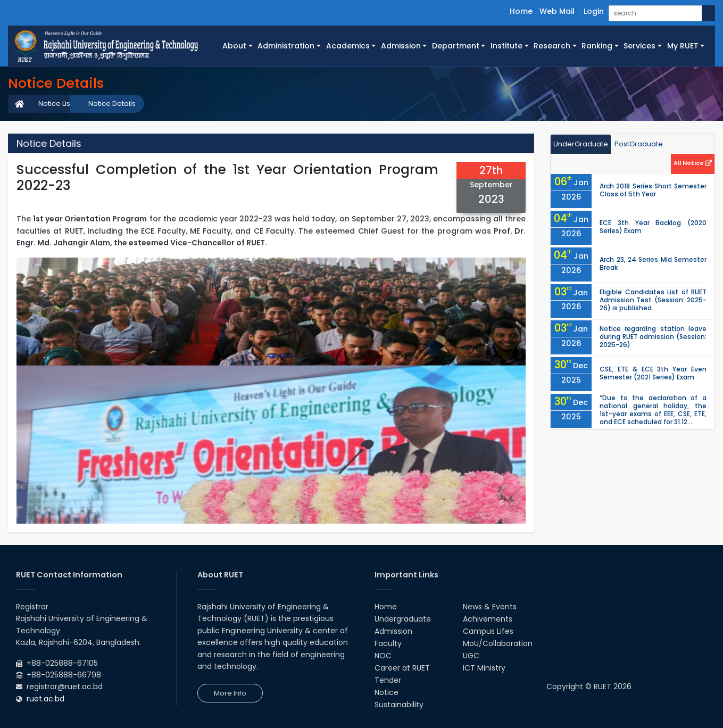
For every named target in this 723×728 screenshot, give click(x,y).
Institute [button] (506, 46)
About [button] (234, 46)
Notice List (55, 104)
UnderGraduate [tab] (581, 144)
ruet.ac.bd (45, 699)
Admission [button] (401, 46)
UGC (471, 656)
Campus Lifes (488, 631)
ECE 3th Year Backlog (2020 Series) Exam (653, 227)
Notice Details (112, 104)
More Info (230, 693)
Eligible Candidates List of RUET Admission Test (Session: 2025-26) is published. (653, 300)
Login (594, 11)
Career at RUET (402, 668)
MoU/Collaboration (498, 643)
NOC (383, 656)
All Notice (693, 163)
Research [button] (552, 46)
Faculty (388, 643)
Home (521, 11)
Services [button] (639, 46)
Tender (388, 680)
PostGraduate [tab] (639, 144)
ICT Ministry (484, 668)
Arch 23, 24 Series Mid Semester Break (653, 263)
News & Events (490, 607)
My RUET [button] (683, 46)
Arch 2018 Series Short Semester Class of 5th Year (653, 190)
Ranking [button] (597, 46)
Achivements (488, 619)
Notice (387, 692)
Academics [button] (348, 46)
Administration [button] (286, 46)
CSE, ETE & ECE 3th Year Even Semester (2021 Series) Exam (653, 373)
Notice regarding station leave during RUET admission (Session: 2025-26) (653, 337)
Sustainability (399, 705)
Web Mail (557, 11)
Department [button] (456, 46)
